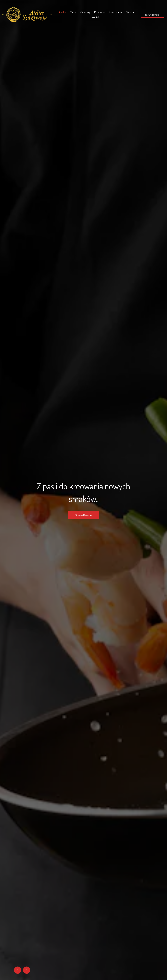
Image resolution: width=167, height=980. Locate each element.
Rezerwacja (115, 12)
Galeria (130, 12)
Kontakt (96, 17)
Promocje (99, 12)
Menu (73, 12)
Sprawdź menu (152, 15)
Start (62, 12)
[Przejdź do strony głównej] (27, 15)
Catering (85, 12)
